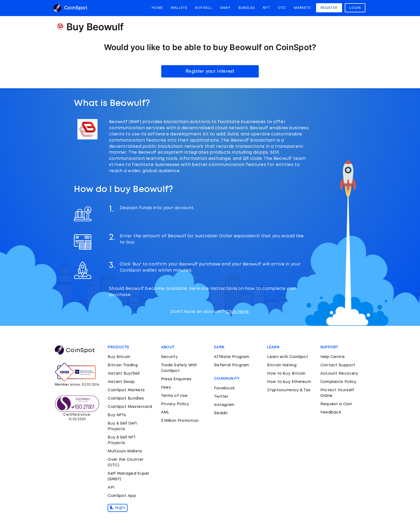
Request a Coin (336, 404)
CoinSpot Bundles (126, 398)
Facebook (224, 388)
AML (165, 412)
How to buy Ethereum (289, 382)
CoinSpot (70, 8)
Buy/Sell (204, 8)
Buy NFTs (117, 415)
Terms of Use (174, 396)
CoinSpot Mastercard (130, 407)
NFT (266, 8)
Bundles (247, 8)
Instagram (224, 405)
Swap (225, 8)
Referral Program (232, 365)
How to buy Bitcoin (286, 374)
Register (329, 8)
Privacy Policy (175, 404)
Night (118, 508)
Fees (166, 387)
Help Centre (333, 357)
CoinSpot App (122, 496)
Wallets (179, 8)
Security (169, 357)
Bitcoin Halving (282, 365)
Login (355, 8)
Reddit (221, 413)
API (111, 488)
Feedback (331, 412)
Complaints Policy (338, 382)
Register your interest (210, 71)
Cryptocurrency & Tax (289, 390)
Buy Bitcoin (119, 357)
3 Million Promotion (180, 421)
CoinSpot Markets (126, 390)
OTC (282, 8)
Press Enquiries (176, 379)
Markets (302, 8)
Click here (237, 312)
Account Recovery (339, 374)
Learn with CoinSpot (288, 357)
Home (157, 8)
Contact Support (338, 365)
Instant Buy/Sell (124, 374)
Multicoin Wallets (125, 451)
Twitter (221, 397)
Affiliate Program (232, 357)
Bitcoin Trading (123, 365)
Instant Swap (121, 382)
